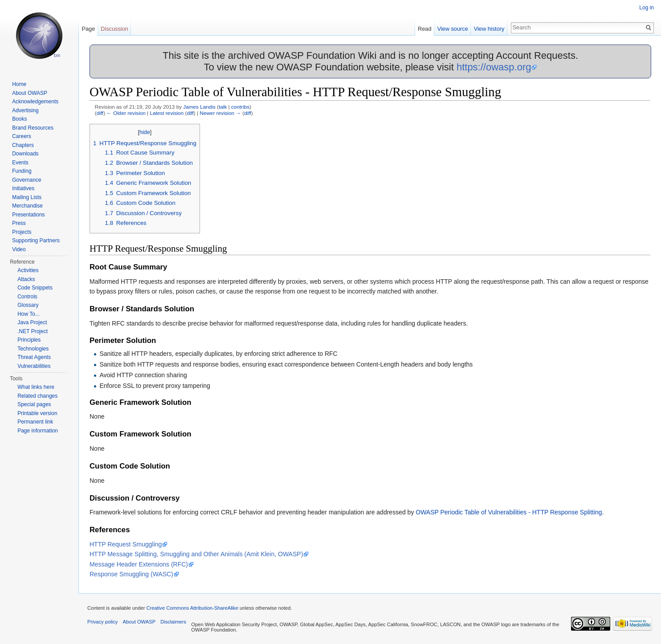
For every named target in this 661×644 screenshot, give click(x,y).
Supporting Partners (36, 240)
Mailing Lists (27, 197)
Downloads (25, 154)
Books (19, 119)
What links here (36, 387)
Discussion (114, 29)
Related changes (37, 396)
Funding (22, 171)
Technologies (33, 349)
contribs (240, 107)
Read (425, 29)
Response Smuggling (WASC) (131, 574)
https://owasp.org (494, 67)
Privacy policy (102, 622)
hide (145, 132)
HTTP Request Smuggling (126, 544)
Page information (38, 431)
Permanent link (35, 422)
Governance (27, 180)
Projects (22, 232)
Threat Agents (34, 357)
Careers (22, 136)
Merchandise (27, 206)
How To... (29, 314)
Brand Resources (33, 128)
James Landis (199, 107)
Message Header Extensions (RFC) (139, 564)
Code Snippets (35, 288)
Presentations (28, 215)
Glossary (28, 305)
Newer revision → (220, 113)
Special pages (34, 404)
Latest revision (167, 113)
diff (100, 113)
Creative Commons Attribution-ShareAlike (192, 608)
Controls (27, 297)
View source (452, 29)
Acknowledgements (35, 102)
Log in (647, 8)
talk (223, 107)
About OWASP (30, 93)
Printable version (37, 413)
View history (489, 29)
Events (20, 163)
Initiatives (23, 188)
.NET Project (33, 331)
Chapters (23, 145)
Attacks (26, 279)
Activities (28, 270)
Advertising (25, 110)
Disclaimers (173, 622)
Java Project (32, 322)
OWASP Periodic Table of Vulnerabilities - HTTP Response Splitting (509, 512)
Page (88, 29)
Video (19, 249)
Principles (29, 340)
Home (19, 84)
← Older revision (126, 113)
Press (19, 223)
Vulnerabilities (34, 366)
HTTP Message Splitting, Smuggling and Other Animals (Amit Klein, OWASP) (196, 554)
